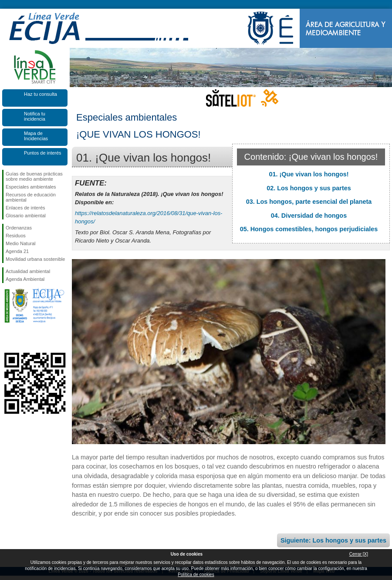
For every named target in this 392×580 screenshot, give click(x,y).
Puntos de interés (43, 153)
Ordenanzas (19, 228)
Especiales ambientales (31, 187)
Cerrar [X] (359, 554)
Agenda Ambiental (25, 279)
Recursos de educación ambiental (31, 197)
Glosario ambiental (26, 216)
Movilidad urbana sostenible (35, 259)
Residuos (16, 236)
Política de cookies (196, 575)
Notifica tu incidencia (35, 116)
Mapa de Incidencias (36, 136)
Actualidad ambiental (28, 271)
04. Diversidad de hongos (309, 216)
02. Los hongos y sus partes (309, 188)
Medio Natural (20, 243)
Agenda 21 (17, 251)
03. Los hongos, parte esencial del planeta (309, 202)
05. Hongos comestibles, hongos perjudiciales (309, 229)
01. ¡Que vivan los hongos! (309, 174)
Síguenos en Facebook (7, 339)
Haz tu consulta (41, 94)
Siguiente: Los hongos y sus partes (333, 540)
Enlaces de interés (25, 208)
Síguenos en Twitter (22, 339)
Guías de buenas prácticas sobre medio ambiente (34, 176)
